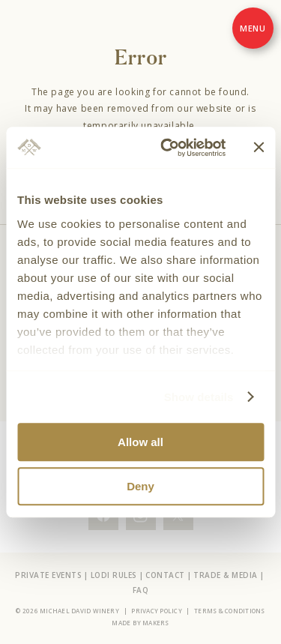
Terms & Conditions (229, 611)
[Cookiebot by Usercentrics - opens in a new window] (167, 148)
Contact (165, 575)
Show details (199, 397)
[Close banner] (259, 148)
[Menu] (253, 28)
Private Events (48, 575)
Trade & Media (226, 575)
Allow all (140, 442)
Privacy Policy (156, 611)
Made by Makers (140, 623)
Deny (140, 486)
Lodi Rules (114, 575)
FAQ (141, 590)
